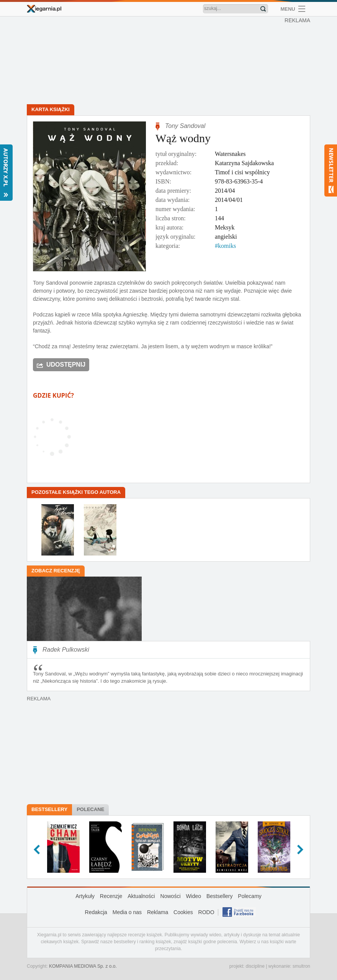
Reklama (158, 912)
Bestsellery (49, 809)
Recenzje (111, 896)
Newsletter (331, 170)
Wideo (193, 896)
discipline (255, 966)
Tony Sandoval (185, 126)
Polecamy (249, 896)
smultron (301, 966)
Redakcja (96, 912)
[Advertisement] (170, 61)
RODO (206, 912)
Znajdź (263, 9)
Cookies (183, 912)
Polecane (90, 809)
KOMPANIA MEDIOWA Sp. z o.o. (83, 966)
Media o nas (127, 912)
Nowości (171, 896)
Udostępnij (66, 365)
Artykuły (85, 896)
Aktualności (141, 896)
